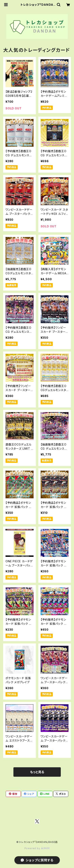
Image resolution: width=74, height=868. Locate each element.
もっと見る (37, 772)
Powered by (37, 848)
